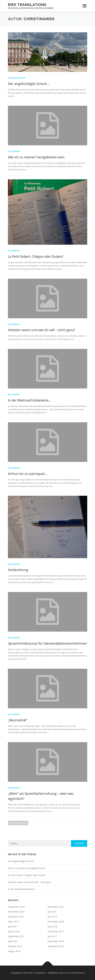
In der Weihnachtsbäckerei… (29, 400)
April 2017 (13, 941)
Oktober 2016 (15, 946)
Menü (84, 6)
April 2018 (53, 927)
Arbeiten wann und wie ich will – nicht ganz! (41, 330)
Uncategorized (17, 78)
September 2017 (16, 936)
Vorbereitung (18, 570)
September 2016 (56, 946)
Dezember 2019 (16, 917)
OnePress (53, 973)
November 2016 (56, 941)
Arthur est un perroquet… (28, 474)
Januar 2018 (14, 931)
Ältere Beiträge (18, 823)
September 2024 (16, 907)
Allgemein (14, 151)
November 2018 (56, 922)
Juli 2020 (52, 912)
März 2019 (13, 922)
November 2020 (16, 912)
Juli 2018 (12, 927)
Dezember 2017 (56, 931)
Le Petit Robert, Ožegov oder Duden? (36, 256)
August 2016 (14, 951)
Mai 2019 (52, 917)
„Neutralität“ (18, 720)
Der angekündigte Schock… (29, 84)
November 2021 (56, 907)
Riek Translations (27, 5)
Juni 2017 (52, 936)
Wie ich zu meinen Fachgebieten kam (36, 157)
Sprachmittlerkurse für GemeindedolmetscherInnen (48, 643)
